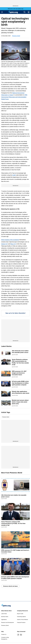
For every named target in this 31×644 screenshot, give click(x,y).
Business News (5, 617)
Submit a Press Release (22, 620)
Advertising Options (21, 617)
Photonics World (16, 36)
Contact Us (4, 634)
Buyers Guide (20, 614)
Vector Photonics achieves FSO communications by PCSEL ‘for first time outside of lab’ (13, 523)
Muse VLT (13, 244)
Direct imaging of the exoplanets (10, 240)
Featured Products (21, 622)
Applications (4, 620)
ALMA (14, 175)
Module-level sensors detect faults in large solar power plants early (20, 402)
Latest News (4, 614)
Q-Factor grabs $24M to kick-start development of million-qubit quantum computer (20, 383)
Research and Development (8, 622)
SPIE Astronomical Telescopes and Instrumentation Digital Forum (14, 97)
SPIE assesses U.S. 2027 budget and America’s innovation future (19, 373)
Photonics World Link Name (10, 586)
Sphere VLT (5, 244)
